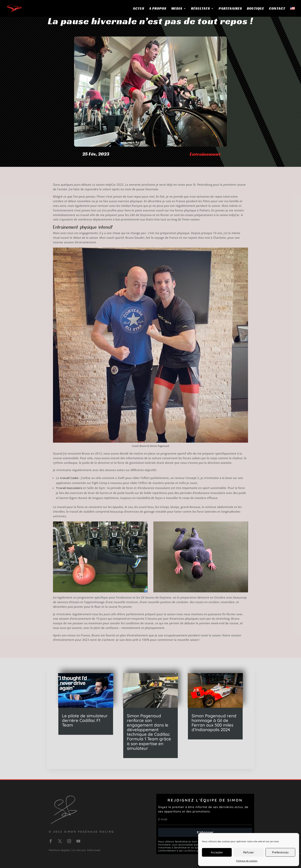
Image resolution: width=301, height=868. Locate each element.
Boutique (256, 9)
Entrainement (205, 154)
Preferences (280, 852)
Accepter (217, 852)
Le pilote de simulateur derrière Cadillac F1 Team (85, 720)
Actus (139, 9)
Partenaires (230, 9)
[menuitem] (292, 12)
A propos (158, 9)
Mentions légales (59, 850)
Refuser (249, 852)
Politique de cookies (247, 861)
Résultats (201, 9)
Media (177, 9)
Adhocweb (94, 850)
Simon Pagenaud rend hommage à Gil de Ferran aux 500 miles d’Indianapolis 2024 (214, 723)
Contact (277, 9)
